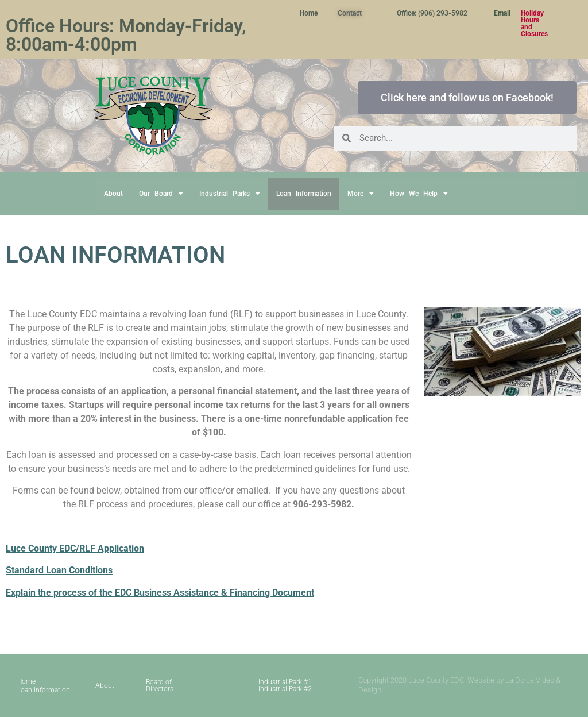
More (361, 194)
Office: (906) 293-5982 (432, 13)
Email (502, 13)
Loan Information (304, 194)
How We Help (419, 194)
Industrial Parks (230, 194)
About (113, 194)
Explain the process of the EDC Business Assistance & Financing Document (160, 593)
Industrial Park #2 (285, 689)
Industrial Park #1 (285, 682)
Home (309, 13)
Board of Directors (160, 685)
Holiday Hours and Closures (534, 24)
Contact (350, 13)
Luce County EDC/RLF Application (75, 548)
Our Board (161, 194)
